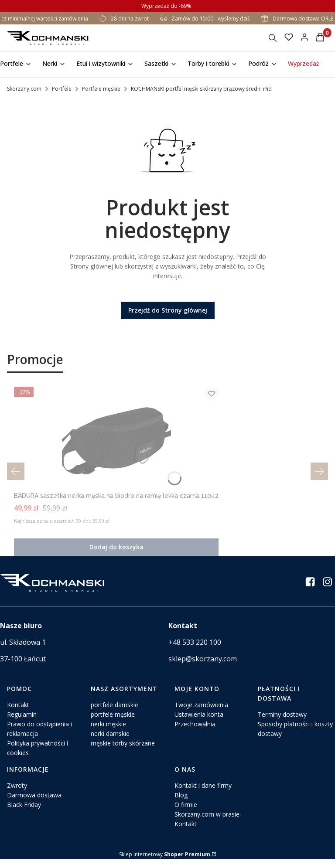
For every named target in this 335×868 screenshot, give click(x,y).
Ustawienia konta (199, 723)
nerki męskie (108, 733)
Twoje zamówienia (201, 713)
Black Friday (24, 813)
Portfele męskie (101, 89)
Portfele (62, 89)
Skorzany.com (24, 89)
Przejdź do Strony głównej (168, 310)
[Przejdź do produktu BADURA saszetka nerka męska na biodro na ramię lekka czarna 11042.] (167, 437)
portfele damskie (115, 713)
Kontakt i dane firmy (203, 794)
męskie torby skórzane (123, 752)
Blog (181, 804)
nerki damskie (110, 742)
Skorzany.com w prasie (207, 823)
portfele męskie (113, 723)
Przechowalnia (195, 733)
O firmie (186, 813)
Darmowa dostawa (34, 804)
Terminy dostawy (282, 723)
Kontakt (18, 713)
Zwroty (17, 794)
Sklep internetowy (165, 863)
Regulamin (22, 723)
